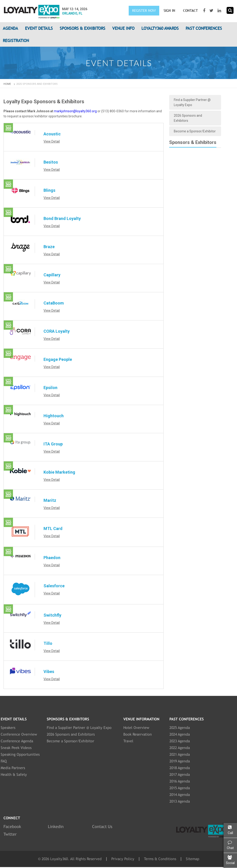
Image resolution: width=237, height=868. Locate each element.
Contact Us (102, 827)
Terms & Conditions (160, 859)
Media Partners (13, 768)
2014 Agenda (180, 795)
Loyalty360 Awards (160, 28)
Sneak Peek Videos (16, 748)
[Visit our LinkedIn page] (220, 11)
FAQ (4, 761)
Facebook (12, 827)
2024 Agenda (180, 734)
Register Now (144, 11)
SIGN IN (169, 11)
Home (9, 84)
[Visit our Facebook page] (205, 11)
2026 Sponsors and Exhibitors (188, 118)
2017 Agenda (180, 775)
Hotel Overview (136, 728)
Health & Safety (14, 775)
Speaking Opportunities (20, 754)
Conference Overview (19, 734)
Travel (128, 741)
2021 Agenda (180, 754)
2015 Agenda (180, 788)
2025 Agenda (180, 728)
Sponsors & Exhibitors (83, 28)
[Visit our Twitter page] (212, 11)
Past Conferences (204, 28)
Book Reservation (138, 734)
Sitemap (193, 859)
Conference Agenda (17, 741)
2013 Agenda (180, 801)
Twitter (10, 834)
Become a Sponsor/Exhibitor (195, 131)
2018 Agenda (180, 768)
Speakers (8, 728)
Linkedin (56, 827)
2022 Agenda (180, 748)
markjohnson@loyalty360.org (75, 111)
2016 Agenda (180, 781)
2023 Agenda (180, 741)
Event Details (39, 28)
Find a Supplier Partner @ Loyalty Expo (192, 102)
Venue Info (123, 28)
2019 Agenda (180, 761)
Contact (190, 11)
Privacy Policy (123, 859)
